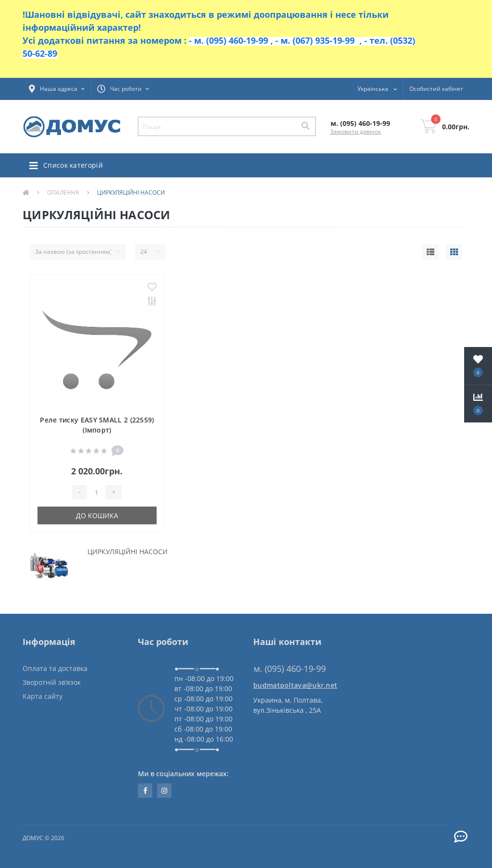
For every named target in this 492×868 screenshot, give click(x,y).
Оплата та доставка (55, 668)
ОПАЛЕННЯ (63, 192)
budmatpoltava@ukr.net (295, 685)
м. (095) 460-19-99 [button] (290, 669)
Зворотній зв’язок (52, 682)
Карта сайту (43, 696)
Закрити (450, 38)
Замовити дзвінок (356, 131)
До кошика (97, 515)
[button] (57, 89)
